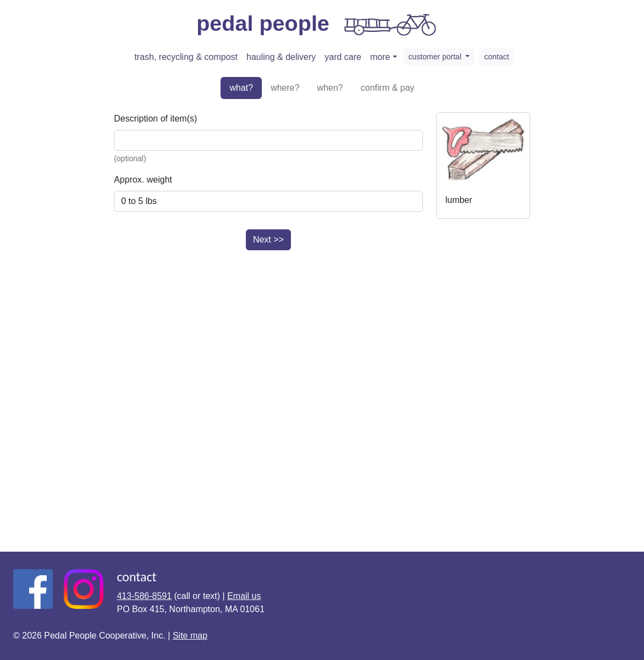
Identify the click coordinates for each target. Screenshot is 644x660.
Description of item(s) (155, 119)
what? (241, 88)
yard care (343, 57)
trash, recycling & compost (186, 57)
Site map (190, 636)
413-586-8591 (144, 596)
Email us (244, 596)
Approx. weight (143, 180)
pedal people (318, 25)
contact (496, 57)
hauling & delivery (281, 57)
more (380, 57)
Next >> (268, 240)
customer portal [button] (436, 57)
